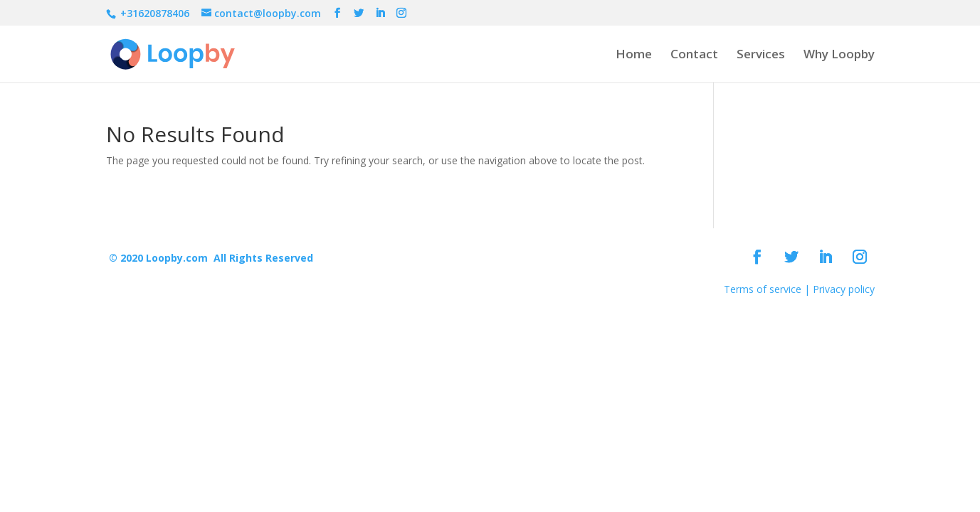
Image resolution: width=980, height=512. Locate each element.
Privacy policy (844, 289)
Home (634, 55)
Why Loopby (839, 55)
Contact (694, 55)
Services (761, 55)
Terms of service (763, 289)
